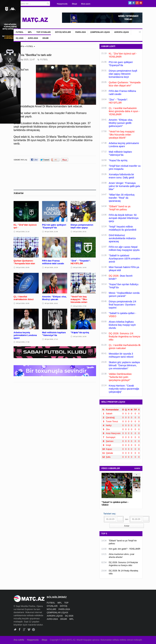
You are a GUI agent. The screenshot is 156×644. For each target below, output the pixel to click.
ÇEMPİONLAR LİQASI (100, 32)
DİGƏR (46, 38)
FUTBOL (20, 32)
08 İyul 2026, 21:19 (23, 232)
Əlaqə (74, 4)
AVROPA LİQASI (122, 32)
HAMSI (137, 468)
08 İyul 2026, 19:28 (51, 267)
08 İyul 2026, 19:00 (23, 303)
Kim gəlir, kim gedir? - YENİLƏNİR (124, 549)
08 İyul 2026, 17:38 (23, 342)
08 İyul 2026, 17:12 (51, 339)
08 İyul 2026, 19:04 (80, 267)
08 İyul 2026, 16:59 (80, 337)
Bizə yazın (86, 4)
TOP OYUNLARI (44, 32)
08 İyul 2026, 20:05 (23, 267)
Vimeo (29, 629)
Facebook (134, 3)
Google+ (137, 3)
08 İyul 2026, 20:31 (80, 232)
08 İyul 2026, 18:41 (51, 303)
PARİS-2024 (80, 32)
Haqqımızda (62, 4)
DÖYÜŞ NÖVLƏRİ (63, 32)
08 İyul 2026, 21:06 (51, 232)
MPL (30, 32)
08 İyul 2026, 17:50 (80, 306)
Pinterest (141, 3)
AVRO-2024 (33, 38)
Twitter (130, 3)
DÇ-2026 (20, 38)
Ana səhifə (19, 640)
